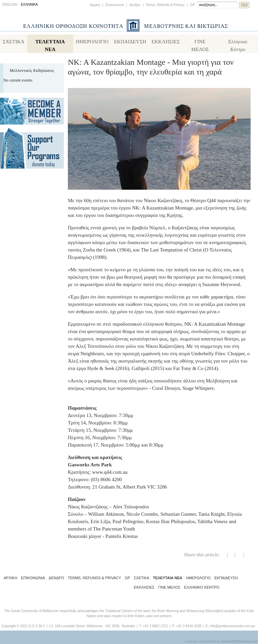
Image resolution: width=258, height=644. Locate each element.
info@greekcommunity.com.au (232, 626)
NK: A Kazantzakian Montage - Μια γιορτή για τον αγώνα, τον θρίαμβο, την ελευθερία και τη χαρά (151, 67)
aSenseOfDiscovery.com (240, 641)
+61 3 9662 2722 (155, 626)
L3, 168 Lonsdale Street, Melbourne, (76, 626)
